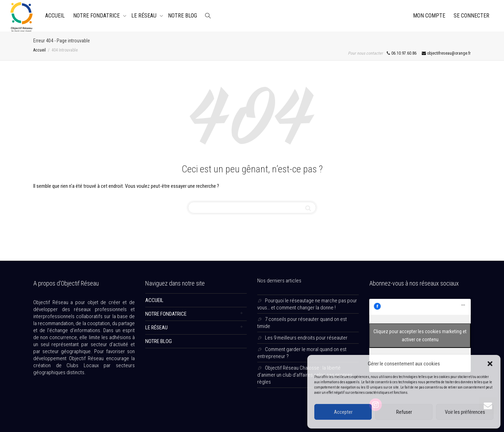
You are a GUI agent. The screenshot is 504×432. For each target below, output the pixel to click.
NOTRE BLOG (183, 16)
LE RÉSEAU (145, 16)
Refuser (404, 412)
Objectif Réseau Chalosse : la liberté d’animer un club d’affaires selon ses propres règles (305, 375)
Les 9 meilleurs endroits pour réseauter (306, 338)
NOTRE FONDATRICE (97, 16)
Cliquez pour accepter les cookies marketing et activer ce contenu (420, 335)
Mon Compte (429, 16)
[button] (490, 364)
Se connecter (471, 16)
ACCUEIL (55, 16)
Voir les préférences (465, 412)
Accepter (343, 412)
